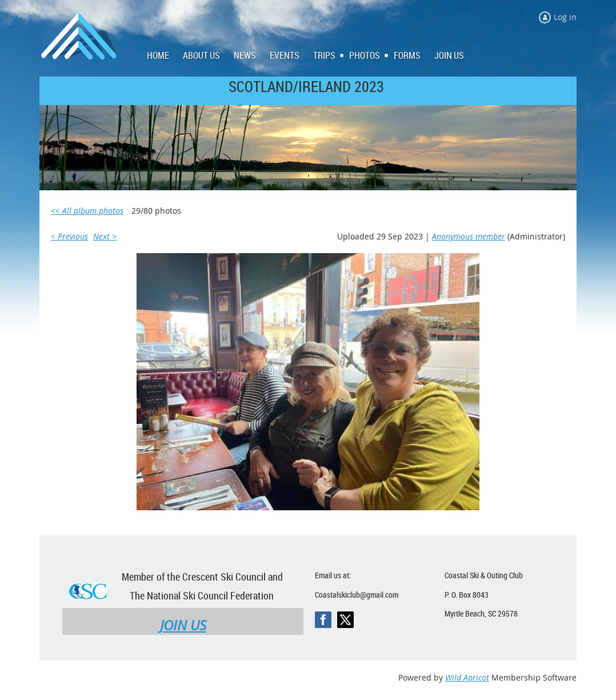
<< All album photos (87, 211)
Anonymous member (469, 236)
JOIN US (183, 625)
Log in (565, 17)
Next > (105, 236)
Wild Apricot (467, 677)
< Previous (69, 236)
